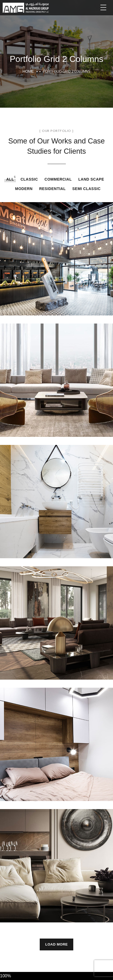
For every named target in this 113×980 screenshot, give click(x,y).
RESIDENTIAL (52, 189)
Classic (29, 179)
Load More (57, 944)
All (10, 179)
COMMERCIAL (58, 179)
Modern (24, 189)
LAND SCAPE (91, 179)
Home (28, 71)
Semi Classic (86, 189)
